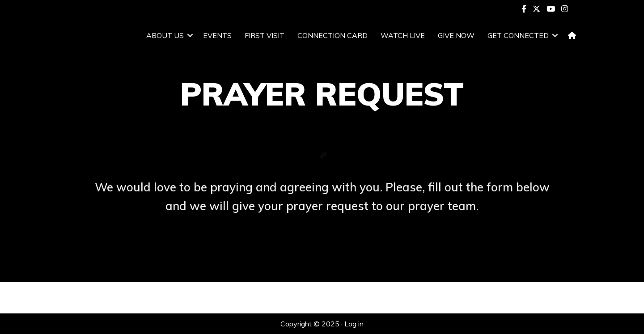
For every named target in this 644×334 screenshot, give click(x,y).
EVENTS (217, 35)
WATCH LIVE (403, 35)
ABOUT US (165, 35)
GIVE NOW (456, 35)
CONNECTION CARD (333, 35)
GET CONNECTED (518, 35)
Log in (354, 324)
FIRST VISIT (265, 35)
